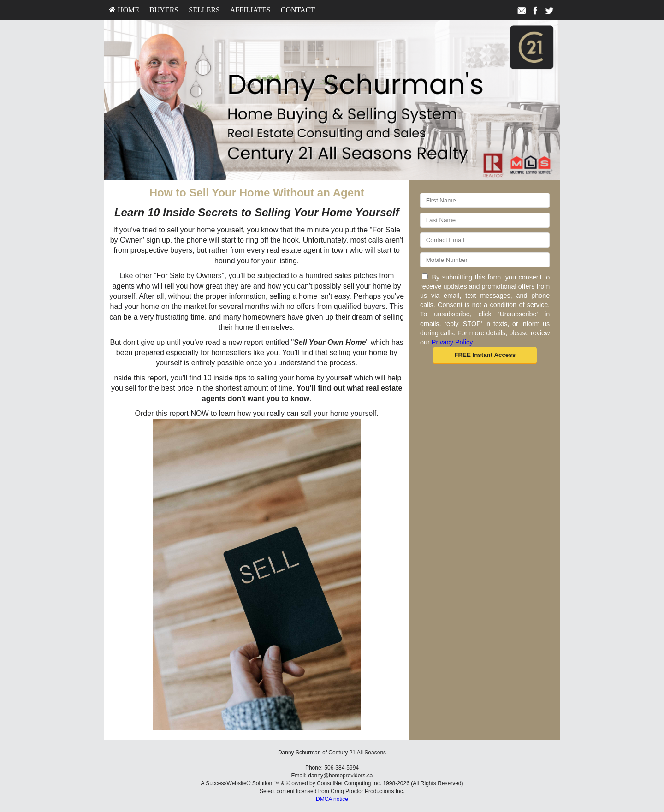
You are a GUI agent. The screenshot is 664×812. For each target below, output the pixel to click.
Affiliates (250, 10)
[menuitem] (124, 10)
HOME (124, 10)
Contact (298, 10)
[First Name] (485, 200)
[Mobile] (485, 260)
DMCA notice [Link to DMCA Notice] (332, 799)
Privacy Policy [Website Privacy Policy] (452, 342)
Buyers (164, 10)
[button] (485, 356)
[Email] (485, 240)
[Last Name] (485, 220)
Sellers (204, 10)
